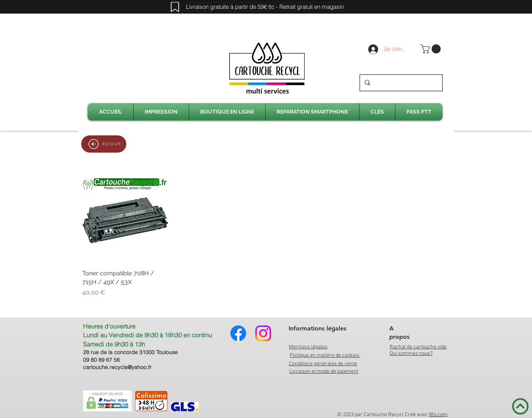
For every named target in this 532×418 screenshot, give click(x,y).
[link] (432, 49)
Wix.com (438, 415)
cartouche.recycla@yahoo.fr (117, 367)
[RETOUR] (104, 144)
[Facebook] (238, 333)
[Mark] (175, 7)
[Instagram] (263, 333)
